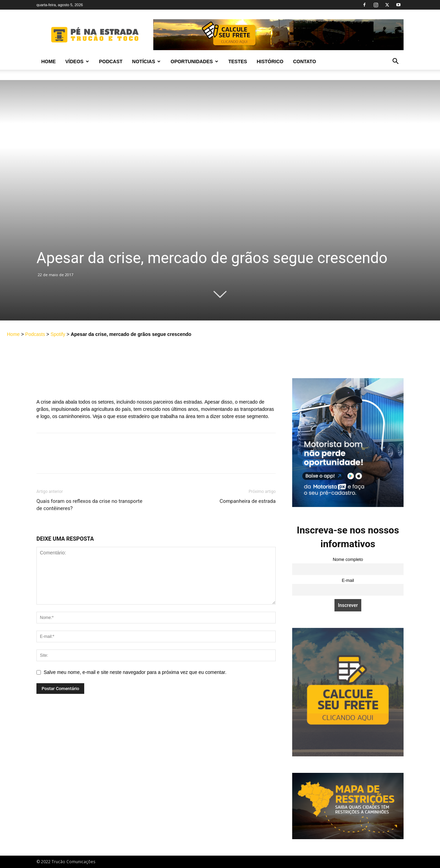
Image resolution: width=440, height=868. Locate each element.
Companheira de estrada (248, 501)
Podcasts (35, 334)
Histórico (270, 61)
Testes (238, 61)
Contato (304, 61)
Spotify (58, 334)
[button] (395, 62)
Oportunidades (194, 61)
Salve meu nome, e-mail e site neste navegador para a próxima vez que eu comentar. (135, 672)
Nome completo (348, 560)
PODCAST (111, 61)
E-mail (348, 580)
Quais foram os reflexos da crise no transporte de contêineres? (89, 505)
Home (48, 61)
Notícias (146, 61)
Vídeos (77, 61)
